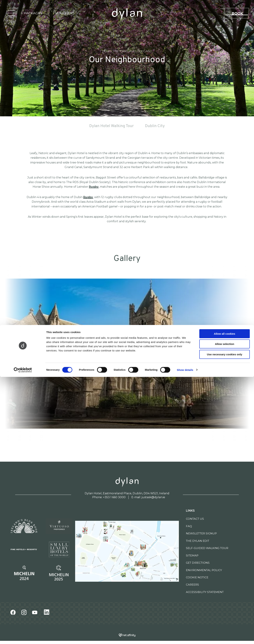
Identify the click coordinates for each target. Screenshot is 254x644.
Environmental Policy (204, 570)
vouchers (62, 14)
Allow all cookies (225, 601)
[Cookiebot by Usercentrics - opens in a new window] (23, 637)
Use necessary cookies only (225, 621)
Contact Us (195, 519)
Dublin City (155, 126)
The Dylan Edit (198, 541)
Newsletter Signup (201, 533)
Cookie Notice (197, 577)
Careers (192, 585)
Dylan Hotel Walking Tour (111, 126)
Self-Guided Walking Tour (207, 548)
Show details (185, 637)
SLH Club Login (191, 14)
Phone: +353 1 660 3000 (109, 497)
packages (31, 14)
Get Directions (198, 563)
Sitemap (192, 555)
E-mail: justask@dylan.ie (148, 497)
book (239, 14)
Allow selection (224, 611)
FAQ (189, 526)
